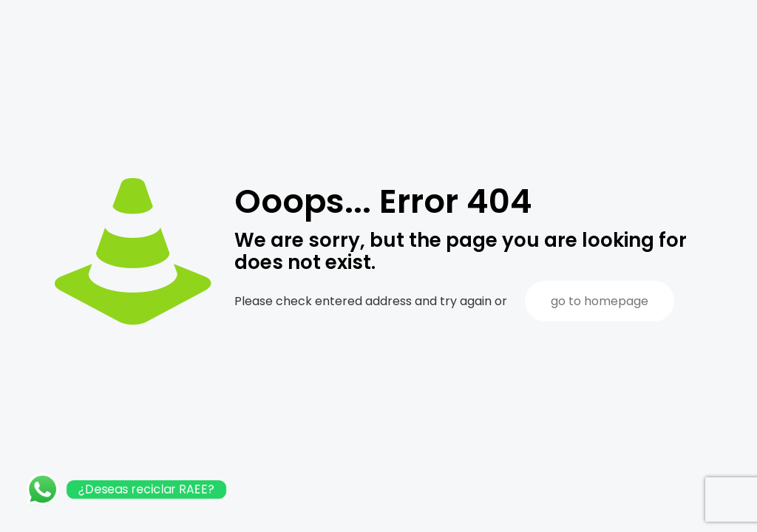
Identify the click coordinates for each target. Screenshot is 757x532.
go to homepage (600, 301)
